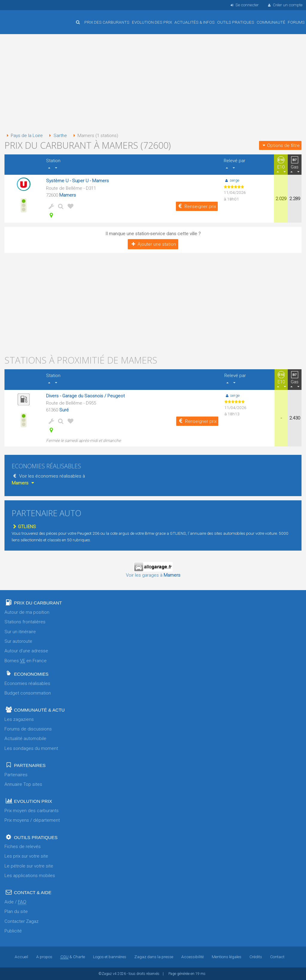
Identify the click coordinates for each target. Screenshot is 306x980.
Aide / (15, 902)
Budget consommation (28, 693)
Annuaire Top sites (23, 784)
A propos (44, 957)
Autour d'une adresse (26, 651)
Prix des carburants (107, 22)
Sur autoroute (18, 641)
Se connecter (244, 5)
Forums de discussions (28, 729)
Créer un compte (285, 5)
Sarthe (57, 136)
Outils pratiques (236, 22)
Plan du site (16, 911)
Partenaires (16, 775)
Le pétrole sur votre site (29, 866)
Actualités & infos (195, 22)
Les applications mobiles (30, 876)
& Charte (73, 957)
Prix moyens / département (32, 820)
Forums (296, 22)
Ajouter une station (153, 244)
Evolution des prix (152, 22)
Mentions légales (227, 957)
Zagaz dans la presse (154, 957)
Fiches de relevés (23, 847)
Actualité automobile (25, 739)
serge (231, 180)
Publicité (13, 931)
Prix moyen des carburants (32, 811)
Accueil (24, 18)
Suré (64, 410)
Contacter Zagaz (22, 921)
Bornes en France (26, 661)
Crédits (256, 957)
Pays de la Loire (24, 136)
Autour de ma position (27, 612)
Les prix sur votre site (26, 856)
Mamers (68, 195)
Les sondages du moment (31, 748)
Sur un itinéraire (20, 632)
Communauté (271, 22)
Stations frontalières (25, 622)
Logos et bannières (110, 957)
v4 (115, 974)
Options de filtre (280, 145)
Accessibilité (192, 957)
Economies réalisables (27, 683)
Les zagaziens (19, 719)
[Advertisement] (150, 84)
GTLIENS (24, 527)
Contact (277, 957)
